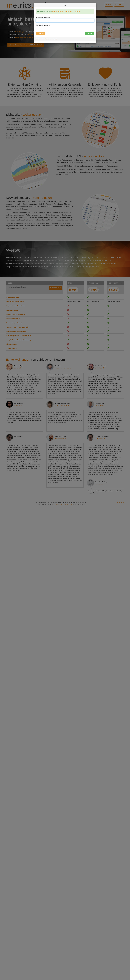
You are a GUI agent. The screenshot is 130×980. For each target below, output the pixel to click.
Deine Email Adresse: (43, 17)
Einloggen (90, 33)
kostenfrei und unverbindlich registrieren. (67, 12)
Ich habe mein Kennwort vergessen (47, 39)
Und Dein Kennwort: (43, 25)
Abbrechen (41, 33)
